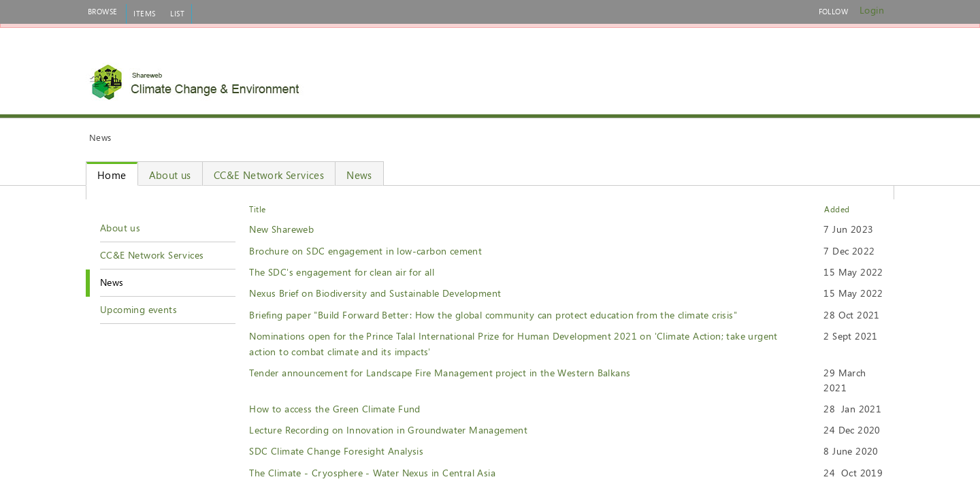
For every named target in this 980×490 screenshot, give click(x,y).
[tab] (102, 11)
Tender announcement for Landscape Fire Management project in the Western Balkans (440, 373)
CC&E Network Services (269, 175)
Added (837, 209)
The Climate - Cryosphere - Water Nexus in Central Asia (372, 473)
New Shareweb (281, 229)
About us (170, 175)
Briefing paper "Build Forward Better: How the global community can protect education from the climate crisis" (493, 315)
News (359, 175)
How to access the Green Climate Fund (334, 409)
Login (872, 10)
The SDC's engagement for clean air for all (342, 272)
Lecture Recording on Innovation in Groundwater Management (388, 430)
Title (257, 209)
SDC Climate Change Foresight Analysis (336, 451)
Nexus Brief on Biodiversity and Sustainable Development (375, 293)
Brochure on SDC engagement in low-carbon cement (365, 251)
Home (112, 175)
